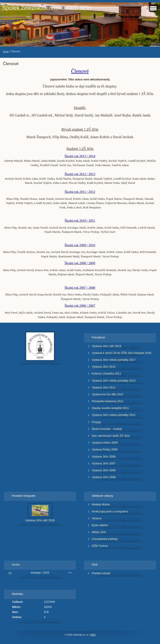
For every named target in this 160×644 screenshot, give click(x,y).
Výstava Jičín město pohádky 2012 (114, 381)
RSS (93, 635)
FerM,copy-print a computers (110, 511)
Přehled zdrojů (101, 573)
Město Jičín (99, 532)
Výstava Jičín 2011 (104, 387)
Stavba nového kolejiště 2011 (110, 408)
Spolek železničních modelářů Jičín (47, 8)
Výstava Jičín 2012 (104, 367)
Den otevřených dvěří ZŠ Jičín (111, 436)
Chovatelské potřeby (105, 539)
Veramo (97, 518)
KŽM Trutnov (100, 546)
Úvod (6, 51)
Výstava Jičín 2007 (104, 463)
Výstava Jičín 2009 (104, 477)
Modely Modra (101, 504)
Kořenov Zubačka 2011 (106, 373)
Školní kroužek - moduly (107, 429)
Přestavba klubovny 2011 (108, 401)
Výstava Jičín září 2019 (106, 346)
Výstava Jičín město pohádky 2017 (114, 360)
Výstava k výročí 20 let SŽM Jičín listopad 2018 (121, 353)
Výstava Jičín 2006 (104, 457)
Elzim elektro (100, 525)
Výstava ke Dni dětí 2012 (107, 394)
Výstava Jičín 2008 (104, 470)
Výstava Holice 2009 (105, 443)
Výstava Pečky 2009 (105, 449)
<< (10, 573)
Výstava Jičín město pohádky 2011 (114, 415)
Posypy (96, 422)
